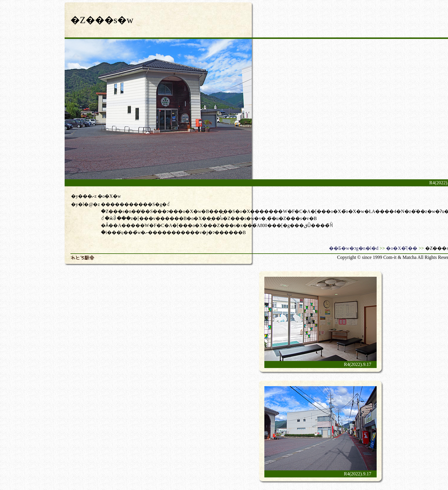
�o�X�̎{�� (402, 248)
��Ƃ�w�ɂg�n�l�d (354, 248)
